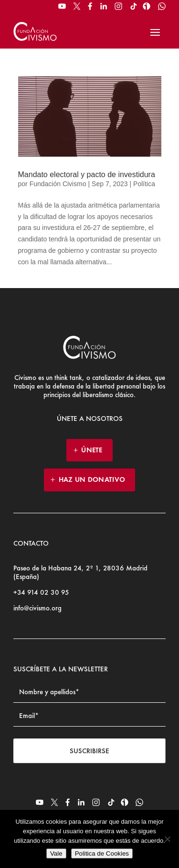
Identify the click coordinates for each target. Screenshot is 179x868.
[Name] (89, 692)
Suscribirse (89, 751)
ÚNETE (92, 450)
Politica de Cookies (102, 853)
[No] (167, 839)
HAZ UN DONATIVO (92, 479)
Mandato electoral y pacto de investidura (87, 175)
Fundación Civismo (58, 184)
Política (144, 184)
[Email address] (89, 716)
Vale (56, 853)
